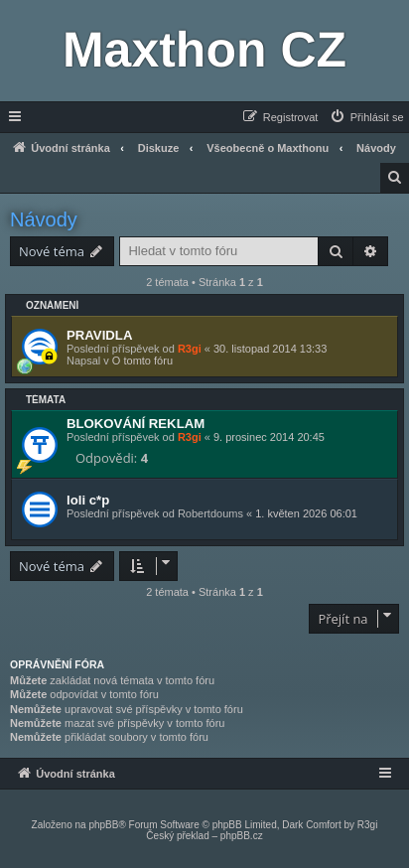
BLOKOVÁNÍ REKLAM (136, 424)
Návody (44, 219)
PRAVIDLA (99, 335)
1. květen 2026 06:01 (306, 513)
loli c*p (88, 500)
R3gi (190, 349)
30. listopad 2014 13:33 (270, 349)
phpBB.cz (242, 836)
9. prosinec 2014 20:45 (269, 437)
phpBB (103, 825)
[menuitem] (366, 117)
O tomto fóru (142, 361)
